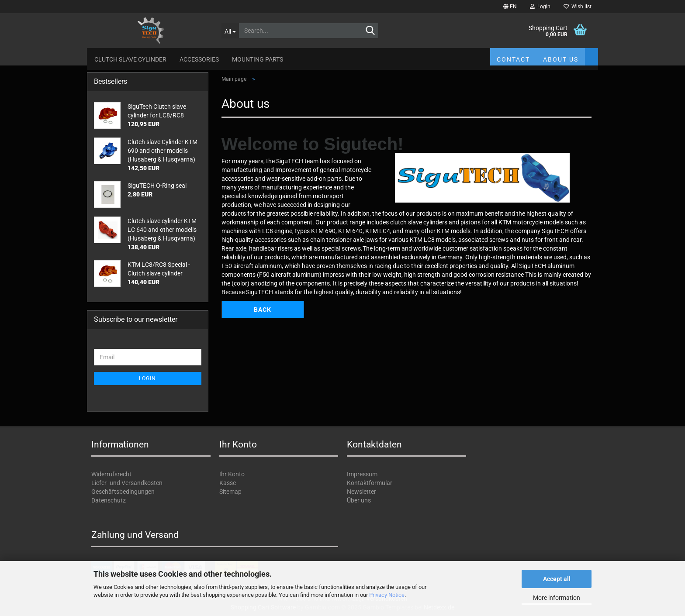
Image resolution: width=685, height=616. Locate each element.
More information (557, 598)
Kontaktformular (370, 483)
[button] (510, 7)
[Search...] (230, 31)
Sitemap (230, 492)
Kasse (228, 483)
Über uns (359, 500)
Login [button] (540, 7)
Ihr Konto (232, 474)
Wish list (578, 7)
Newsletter (362, 492)
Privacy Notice (387, 595)
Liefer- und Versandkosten (127, 483)
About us (561, 59)
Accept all (557, 579)
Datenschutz (109, 500)
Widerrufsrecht (111, 474)
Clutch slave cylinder (130, 59)
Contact (513, 59)
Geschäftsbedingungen (123, 492)
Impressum (362, 474)
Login (147, 379)
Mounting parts (258, 59)
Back (263, 310)
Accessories (199, 59)
